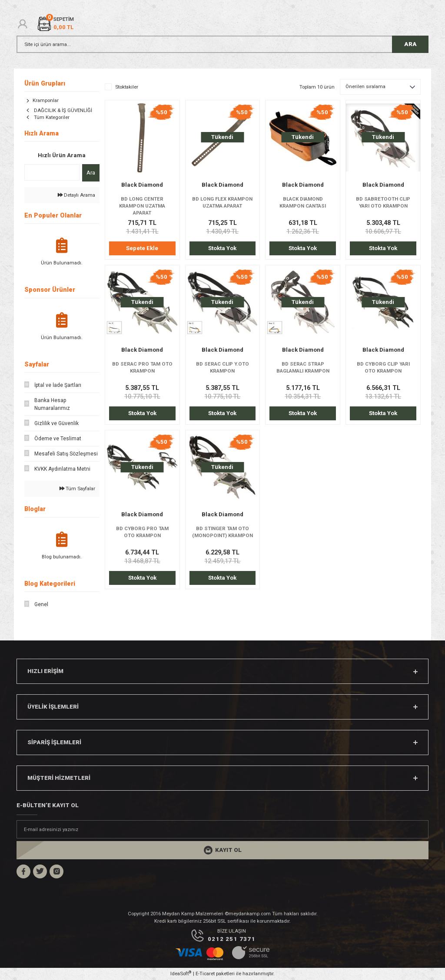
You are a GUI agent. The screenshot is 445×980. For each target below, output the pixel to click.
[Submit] (222, 850)
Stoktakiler (127, 87)
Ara (91, 173)
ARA (410, 44)
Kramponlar (46, 100)
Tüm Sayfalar (77, 488)
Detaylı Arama (76, 195)
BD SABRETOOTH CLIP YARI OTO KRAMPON (383, 202)
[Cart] (55, 24)
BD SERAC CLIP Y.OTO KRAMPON (222, 367)
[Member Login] (23, 24)
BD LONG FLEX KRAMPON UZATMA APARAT (222, 202)
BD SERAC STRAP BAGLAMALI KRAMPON (303, 367)
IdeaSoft (181, 973)
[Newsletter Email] (222, 829)
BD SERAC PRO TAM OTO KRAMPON (142, 367)
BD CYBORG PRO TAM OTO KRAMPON (142, 532)
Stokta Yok (222, 248)
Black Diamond (142, 185)
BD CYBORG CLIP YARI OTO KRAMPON (383, 367)
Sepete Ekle (142, 248)
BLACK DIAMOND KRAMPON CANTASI (303, 202)
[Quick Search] (52, 172)
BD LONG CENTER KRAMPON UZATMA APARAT (142, 206)
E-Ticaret (205, 973)
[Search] (222, 44)
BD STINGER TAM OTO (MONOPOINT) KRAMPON (222, 532)
